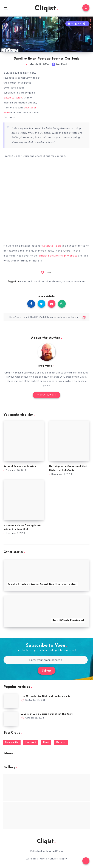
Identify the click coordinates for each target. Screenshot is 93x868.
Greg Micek (45, 366)
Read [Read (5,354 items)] (46, 742)
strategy (68, 281)
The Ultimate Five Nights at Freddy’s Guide (46, 696)
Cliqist (46, 9)
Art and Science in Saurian (20, 466)
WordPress (56, 851)
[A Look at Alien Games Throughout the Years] (11, 719)
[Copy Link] (46, 317)
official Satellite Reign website (58, 256)
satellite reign (42, 281)
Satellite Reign (13, 98)
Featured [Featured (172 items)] (31, 742)
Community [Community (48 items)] (12, 742)
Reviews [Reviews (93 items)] (61, 742)
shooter (57, 281)
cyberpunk (26, 281)
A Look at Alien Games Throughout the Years (47, 714)
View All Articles (46, 395)
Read (49, 272)
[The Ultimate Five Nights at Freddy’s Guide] (11, 701)
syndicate (80, 281)
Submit (47, 671)
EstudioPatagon (58, 859)
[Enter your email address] (46, 660)
